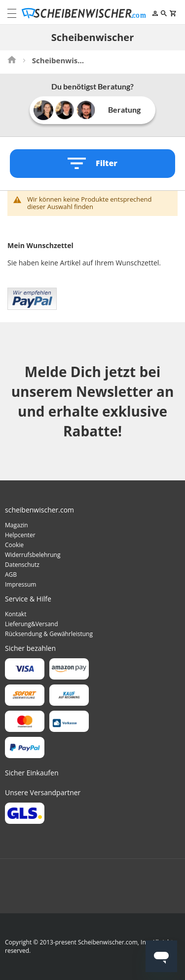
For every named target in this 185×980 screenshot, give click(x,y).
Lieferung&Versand (32, 624)
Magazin (17, 525)
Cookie (14, 545)
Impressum (20, 584)
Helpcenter (20, 535)
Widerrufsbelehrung (33, 555)
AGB (11, 575)
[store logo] (86, 13)
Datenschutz (22, 565)
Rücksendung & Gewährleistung (49, 634)
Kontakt (16, 614)
